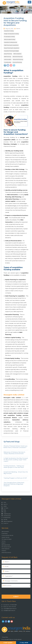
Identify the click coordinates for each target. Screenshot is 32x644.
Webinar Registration (7, 521)
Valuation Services (5, 537)
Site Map (4, 519)
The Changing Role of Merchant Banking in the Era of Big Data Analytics (14, 484)
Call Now (24, 643)
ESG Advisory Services (6, 547)
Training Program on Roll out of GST (15, 478)
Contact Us (5, 523)
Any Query (8, 643)
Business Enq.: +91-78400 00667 (9, 605)
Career (4, 512)
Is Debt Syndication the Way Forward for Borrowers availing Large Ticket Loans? (16, 460)
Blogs (8, 8)
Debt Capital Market (6, 545)
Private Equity (5, 533)
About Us (4, 504)
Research (4, 543)
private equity (8, 413)
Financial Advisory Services (7, 535)
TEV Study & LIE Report (7, 539)
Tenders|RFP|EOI (6, 518)
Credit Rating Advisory (6, 553)
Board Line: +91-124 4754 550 (9, 607)
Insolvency (4, 551)
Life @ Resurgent (6, 514)
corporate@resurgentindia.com (9, 609)
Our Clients (5, 508)
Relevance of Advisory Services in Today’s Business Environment (14, 453)
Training (3, 541)
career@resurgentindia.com (8, 610)
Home (3, 8)
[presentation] (12, 591)
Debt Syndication (5, 532)
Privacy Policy (5, 637)
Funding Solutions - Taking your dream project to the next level (14, 467)
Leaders (4, 506)
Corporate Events (6, 516)
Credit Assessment (5, 549)
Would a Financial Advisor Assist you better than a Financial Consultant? (15, 447)
